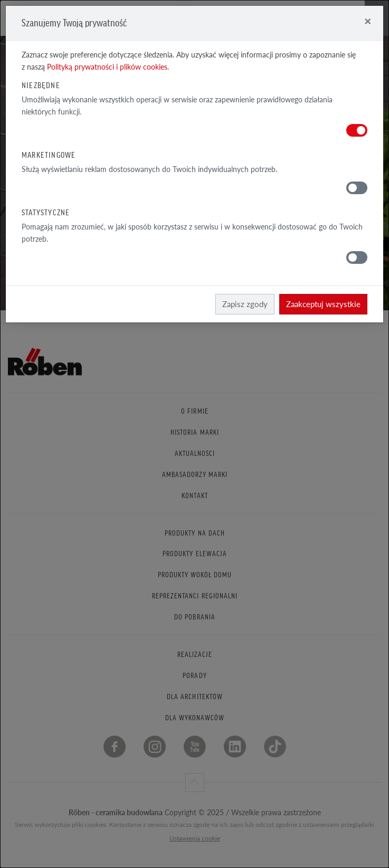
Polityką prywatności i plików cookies (107, 67)
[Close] (368, 21)
